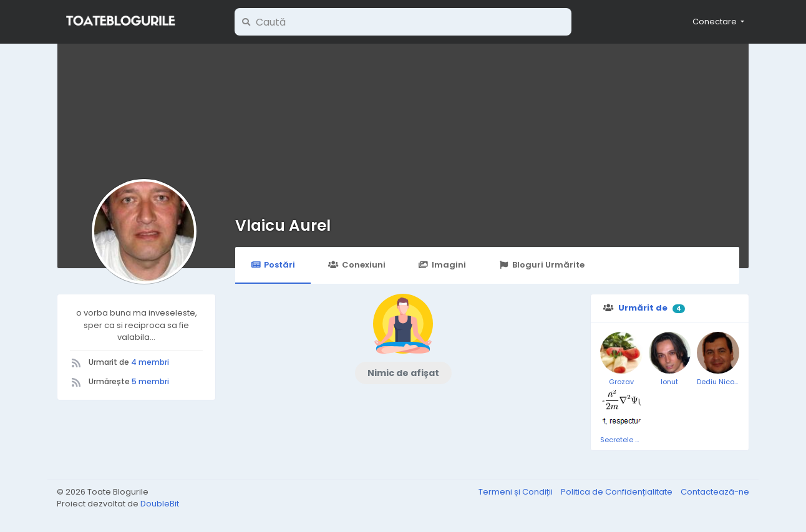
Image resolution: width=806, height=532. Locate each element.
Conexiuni (357, 265)
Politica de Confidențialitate (618, 492)
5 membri (150, 381)
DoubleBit (160, 504)
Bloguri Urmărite (542, 265)
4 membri (150, 362)
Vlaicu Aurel (283, 225)
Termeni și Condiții (517, 492)
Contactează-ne (715, 492)
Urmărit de (643, 308)
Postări (273, 265)
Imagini (442, 265)
